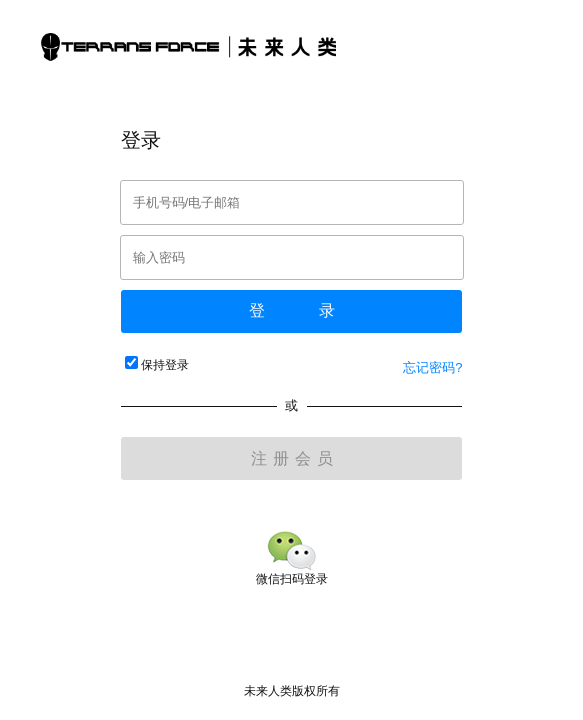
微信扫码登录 (292, 571)
